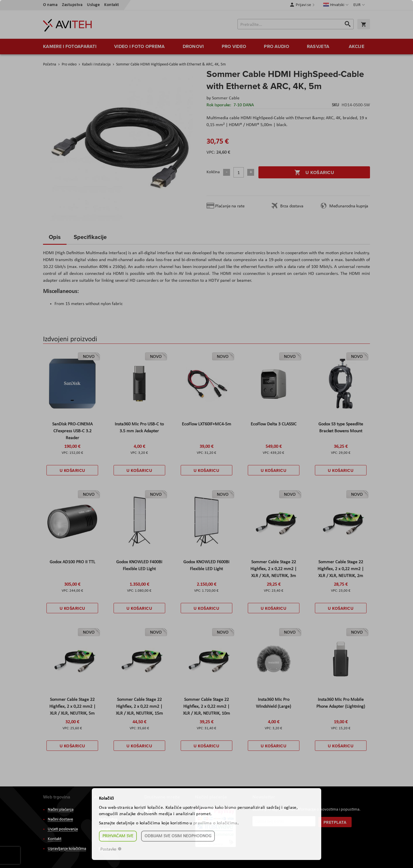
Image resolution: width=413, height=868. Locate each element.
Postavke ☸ (111, 849)
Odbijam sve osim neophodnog (178, 836)
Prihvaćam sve (118, 836)
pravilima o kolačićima (215, 823)
